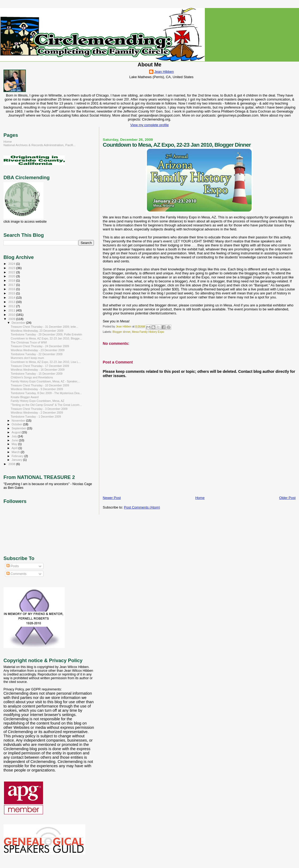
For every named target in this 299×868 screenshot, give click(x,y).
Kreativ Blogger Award (25, 397)
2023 (12, 268)
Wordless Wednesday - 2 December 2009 (37, 413)
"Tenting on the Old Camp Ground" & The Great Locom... (46, 405)
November (19, 421)
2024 (12, 264)
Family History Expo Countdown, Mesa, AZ (37, 401)
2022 (12, 272)
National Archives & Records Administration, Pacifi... (39, 145)
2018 (12, 280)
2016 (12, 289)
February (18, 456)
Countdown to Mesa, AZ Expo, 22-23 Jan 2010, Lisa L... (46, 362)
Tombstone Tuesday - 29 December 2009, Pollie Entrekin (46, 334)
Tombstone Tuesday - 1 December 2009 (36, 417)
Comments (16, 574)
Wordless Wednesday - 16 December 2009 (38, 370)
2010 (12, 315)
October (17, 424)
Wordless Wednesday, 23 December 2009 (37, 331)
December (19, 323)
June (15, 440)
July (15, 436)
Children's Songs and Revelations (32, 377)
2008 (12, 464)
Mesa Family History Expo (148, 332)
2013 (12, 302)
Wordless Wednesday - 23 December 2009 (38, 350)
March (16, 452)
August (17, 432)
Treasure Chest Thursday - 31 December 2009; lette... (44, 327)
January (17, 460)
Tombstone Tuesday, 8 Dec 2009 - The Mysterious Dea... (46, 393)
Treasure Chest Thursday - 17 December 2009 (40, 366)
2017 (12, 285)
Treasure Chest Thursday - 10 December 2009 (40, 385)
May (15, 444)
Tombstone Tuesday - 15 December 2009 (37, 374)
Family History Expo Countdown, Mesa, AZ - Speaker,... (45, 381)
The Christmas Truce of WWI (29, 342)
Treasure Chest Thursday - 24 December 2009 (40, 346)
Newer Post (112, 498)
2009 (12, 319)
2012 (12, 306)
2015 (12, 293)
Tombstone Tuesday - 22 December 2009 (37, 354)
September (19, 428)
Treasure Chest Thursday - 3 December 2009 (39, 409)
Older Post (287, 498)
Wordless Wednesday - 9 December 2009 (37, 389)
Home (200, 498)
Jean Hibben (164, 72)
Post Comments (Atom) (142, 507)
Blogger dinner (121, 332)
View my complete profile (149, 125)
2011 (12, 310)
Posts (13, 566)
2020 (12, 276)
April (15, 448)
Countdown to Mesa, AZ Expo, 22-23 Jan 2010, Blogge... (46, 338)
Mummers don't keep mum (27, 358)
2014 (12, 297)
